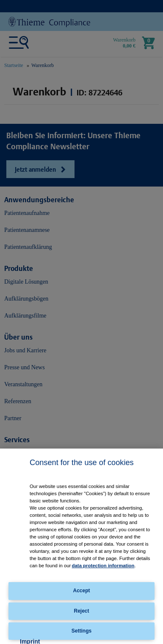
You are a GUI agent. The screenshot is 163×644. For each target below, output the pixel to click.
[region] (81, 546)
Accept (81, 591)
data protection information (103, 566)
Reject (81, 611)
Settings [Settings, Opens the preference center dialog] (81, 631)
